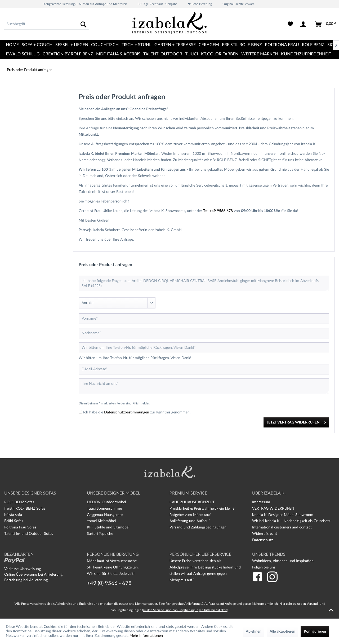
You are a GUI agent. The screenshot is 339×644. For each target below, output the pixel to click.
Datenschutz (262, 540)
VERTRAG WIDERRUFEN (273, 509)
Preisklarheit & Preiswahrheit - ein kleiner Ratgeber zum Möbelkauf (203, 512)
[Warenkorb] (326, 24)
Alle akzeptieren (282, 632)
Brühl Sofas (14, 521)
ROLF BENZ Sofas (19, 502)
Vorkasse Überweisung (23, 569)
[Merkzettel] (290, 24)
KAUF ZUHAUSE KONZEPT (192, 502)
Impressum (261, 502)
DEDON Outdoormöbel (106, 502)
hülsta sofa (13, 515)
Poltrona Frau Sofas (20, 527)
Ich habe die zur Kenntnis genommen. (137, 412)
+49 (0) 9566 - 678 (109, 583)
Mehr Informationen (146, 636)
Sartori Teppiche (100, 534)
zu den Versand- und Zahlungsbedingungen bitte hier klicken (185, 610)
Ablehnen (254, 632)
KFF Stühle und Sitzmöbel (108, 527)
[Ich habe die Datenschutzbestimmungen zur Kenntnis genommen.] (80, 412)
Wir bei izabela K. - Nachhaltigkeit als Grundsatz (291, 521)
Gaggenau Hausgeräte (105, 515)
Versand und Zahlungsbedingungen (198, 527)
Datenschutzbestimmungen (127, 412)
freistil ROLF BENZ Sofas (25, 509)
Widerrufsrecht (265, 534)
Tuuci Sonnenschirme (104, 509)
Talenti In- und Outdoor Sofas (29, 534)
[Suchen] (83, 24)
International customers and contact (282, 527)
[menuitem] (47, 24)
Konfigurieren (315, 632)
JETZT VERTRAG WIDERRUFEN (296, 421)
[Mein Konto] (304, 24)
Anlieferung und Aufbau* (190, 521)
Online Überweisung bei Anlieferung (33, 575)
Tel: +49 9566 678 (218, 211)
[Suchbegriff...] (47, 24)
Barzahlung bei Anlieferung (26, 580)
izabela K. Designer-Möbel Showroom (283, 515)
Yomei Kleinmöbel (101, 521)
